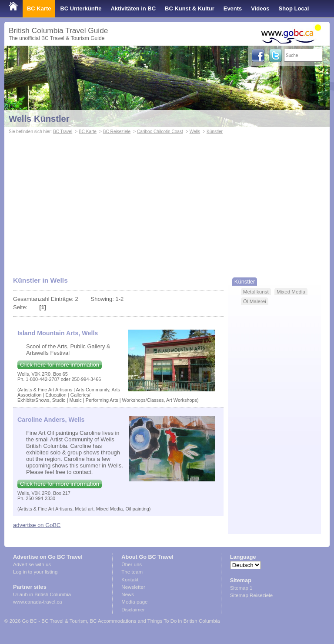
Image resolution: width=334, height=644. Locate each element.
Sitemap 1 (241, 588)
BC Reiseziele (117, 132)
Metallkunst (256, 292)
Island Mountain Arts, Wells (58, 333)
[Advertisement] (167, 201)
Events (233, 8)
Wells (195, 132)
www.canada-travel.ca (38, 602)
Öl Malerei (255, 301)
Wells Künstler (39, 119)
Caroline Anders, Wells (51, 420)
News (128, 594)
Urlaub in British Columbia (42, 594)
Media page (134, 602)
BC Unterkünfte (81, 8)
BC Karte (39, 8)
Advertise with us (32, 564)
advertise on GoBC (37, 525)
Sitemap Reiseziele (252, 595)
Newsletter (133, 587)
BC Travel (63, 132)
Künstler (215, 132)
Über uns (132, 564)
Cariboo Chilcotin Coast (160, 132)
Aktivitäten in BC (133, 8)
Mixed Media (291, 292)
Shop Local (294, 8)
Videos (260, 8)
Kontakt (130, 580)
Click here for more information (60, 365)
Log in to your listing (35, 572)
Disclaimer (133, 610)
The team (132, 572)
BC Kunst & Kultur (190, 8)
